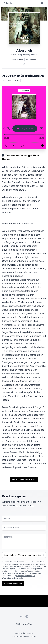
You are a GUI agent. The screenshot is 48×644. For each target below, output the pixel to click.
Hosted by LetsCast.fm (24, 633)
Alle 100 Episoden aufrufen (24, 480)
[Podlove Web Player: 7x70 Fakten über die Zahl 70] (24, 118)
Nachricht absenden (13, 584)
